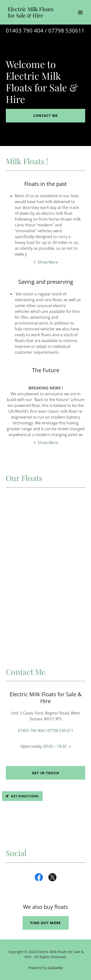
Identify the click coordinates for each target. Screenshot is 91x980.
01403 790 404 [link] (25, 30)
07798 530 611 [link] (60, 731)
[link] (34, 16)
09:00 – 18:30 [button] (55, 746)
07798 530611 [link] (66, 30)
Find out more (46, 923)
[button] (80, 12)
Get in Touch (46, 773)
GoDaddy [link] (55, 968)
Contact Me (45, 116)
